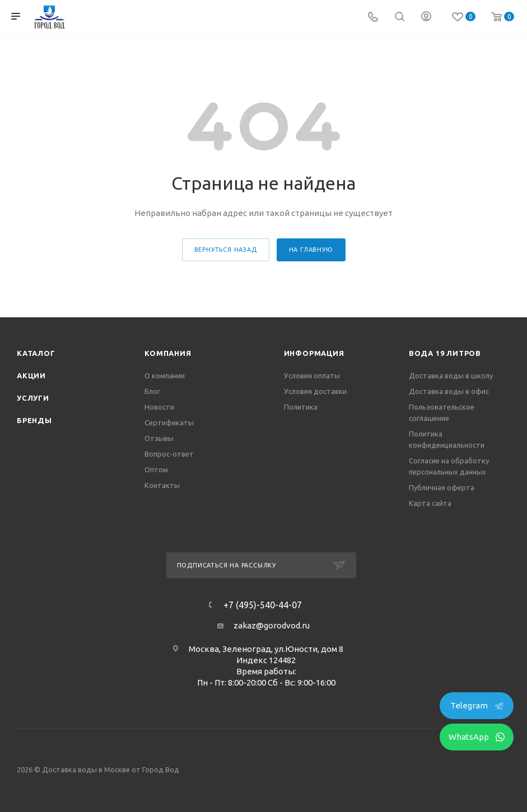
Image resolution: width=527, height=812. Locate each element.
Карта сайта (430, 503)
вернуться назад (226, 250)
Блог (152, 391)
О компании (165, 376)
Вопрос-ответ (169, 454)
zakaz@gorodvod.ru (272, 625)
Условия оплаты (312, 376)
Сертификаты (169, 423)
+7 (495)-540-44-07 (263, 605)
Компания (168, 353)
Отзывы (159, 438)
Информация (314, 353)
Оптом (156, 470)
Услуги (33, 398)
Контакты (162, 485)
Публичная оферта (442, 487)
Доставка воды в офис (449, 391)
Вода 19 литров (445, 353)
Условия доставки (315, 391)
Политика (301, 407)
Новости (159, 407)
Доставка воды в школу (451, 376)
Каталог (36, 353)
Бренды (34, 420)
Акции (31, 376)
